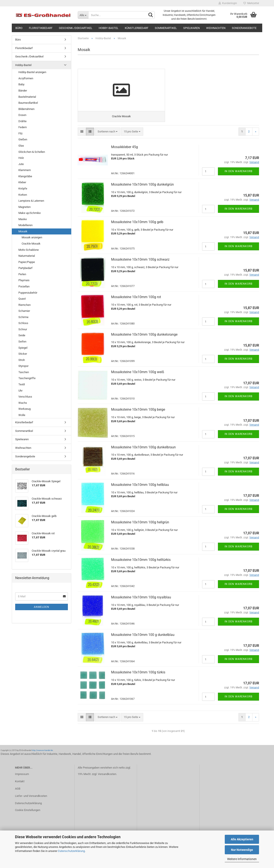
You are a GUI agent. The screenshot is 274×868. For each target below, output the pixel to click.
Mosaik (23, 231)
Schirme (23, 317)
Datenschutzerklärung (71, 851)
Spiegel (23, 348)
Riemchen (25, 305)
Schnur (23, 329)
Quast (22, 299)
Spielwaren (191, 28)
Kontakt (20, 782)
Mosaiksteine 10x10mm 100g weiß (138, 373)
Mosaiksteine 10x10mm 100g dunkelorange (144, 335)
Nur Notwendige (242, 850)
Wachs (23, 403)
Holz (21, 158)
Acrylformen (26, 78)
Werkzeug (25, 409)
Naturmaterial (27, 256)
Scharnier (24, 311)
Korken (23, 195)
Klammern (25, 170)
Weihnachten (216, 28)
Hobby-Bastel (109, 28)
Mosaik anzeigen (32, 237)
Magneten (25, 207)
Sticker (23, 354)
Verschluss (25, 397)
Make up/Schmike (30, 213)
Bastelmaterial (27, 97)
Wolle (22, 415)
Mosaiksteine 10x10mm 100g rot (136, 297)
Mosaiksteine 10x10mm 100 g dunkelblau (143, 635)
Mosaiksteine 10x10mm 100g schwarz (140, 260)
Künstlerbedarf (137, 28)
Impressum (22, 775)
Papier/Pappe (27, 262)
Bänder (23, 91)
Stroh (22, 360)
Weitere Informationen (242, 859)
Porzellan (24, 286)
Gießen (23, 139)
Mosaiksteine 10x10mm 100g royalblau (141, 598)
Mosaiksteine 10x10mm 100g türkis (138, 673)
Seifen (22, 342)
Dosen (22, 115)
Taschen (24, 372)
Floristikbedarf (41, 28)
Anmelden (42, 607)
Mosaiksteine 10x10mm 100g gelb (137, 222)
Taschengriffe (27, 378)
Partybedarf (25, 268)
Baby (21, 84)
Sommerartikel (166, 28)
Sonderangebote (244, 28)
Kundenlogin (228, 3)
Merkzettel (251, 3)
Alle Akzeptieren (242, 839)
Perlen (22, 274)
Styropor (23, 366)
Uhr (20, 391)
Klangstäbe (25, 176)
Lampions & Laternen (31, 201)
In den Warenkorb (238, 172)
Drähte (22, 121)
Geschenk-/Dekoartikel (76, 28)
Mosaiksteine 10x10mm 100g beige (138, 410)
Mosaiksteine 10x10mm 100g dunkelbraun (143, 448)
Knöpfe (23, 188)
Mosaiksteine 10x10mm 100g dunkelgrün (142, 185)
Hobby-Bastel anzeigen (32, 72)
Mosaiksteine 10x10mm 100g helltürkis (141, 560)
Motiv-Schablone (29, 250)
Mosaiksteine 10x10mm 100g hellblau (140, 485)
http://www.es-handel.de (42, 751)
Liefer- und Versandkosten (31, 796)
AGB (18, 789)
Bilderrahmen (26, 109)
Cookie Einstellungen (28, 810)
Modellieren (25, 225)
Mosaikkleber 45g (124, 147)
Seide (22, 335)
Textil (22, 384)
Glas (21, 146)
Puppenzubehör (28, 293)
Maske (23, 219)
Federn (23, 127)
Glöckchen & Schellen (32, 152)
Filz (20, 133)
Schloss (23, 323)
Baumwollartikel (28, 103)
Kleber (22, 182)
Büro (19, 28)
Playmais (24, 280)
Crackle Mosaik (31, 244)
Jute (21, 164)
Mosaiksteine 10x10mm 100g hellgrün (140, 523)
